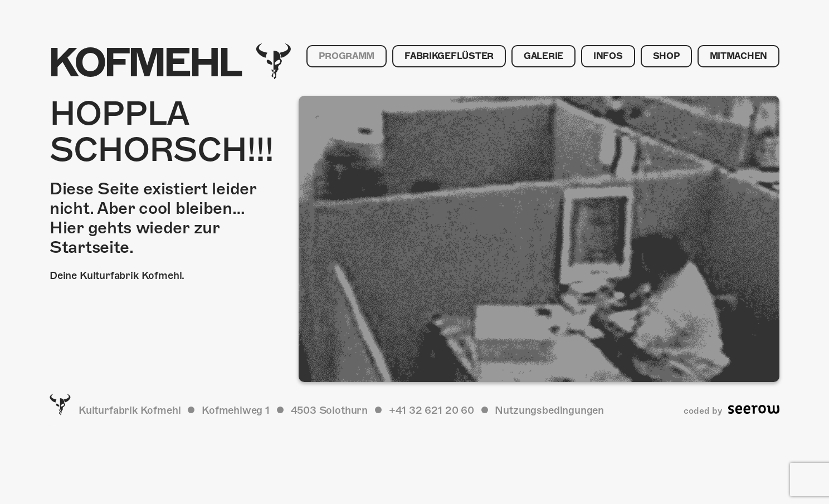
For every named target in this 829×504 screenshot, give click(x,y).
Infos (608, 56)
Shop (666, 56)
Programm (347, 56)
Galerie (543, 56)
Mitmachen (738, 56)
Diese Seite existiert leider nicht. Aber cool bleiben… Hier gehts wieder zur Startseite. (153, 218)
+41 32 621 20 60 (431, 410)
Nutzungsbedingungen (549, 410)
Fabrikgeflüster (449, 56)
